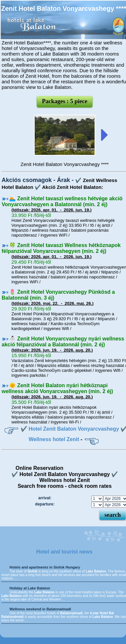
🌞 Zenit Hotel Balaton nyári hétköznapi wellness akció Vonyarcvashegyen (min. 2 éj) (57, 388)
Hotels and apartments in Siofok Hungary (45, 567)
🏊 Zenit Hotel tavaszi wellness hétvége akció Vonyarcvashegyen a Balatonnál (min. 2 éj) (62, 201)
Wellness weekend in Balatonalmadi (40, 609)
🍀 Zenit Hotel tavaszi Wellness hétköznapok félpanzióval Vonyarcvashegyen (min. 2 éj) (61, 248)
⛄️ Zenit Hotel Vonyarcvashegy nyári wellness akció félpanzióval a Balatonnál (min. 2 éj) (63, 342)
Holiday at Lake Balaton (30, 588)
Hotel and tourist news (64, 552)
